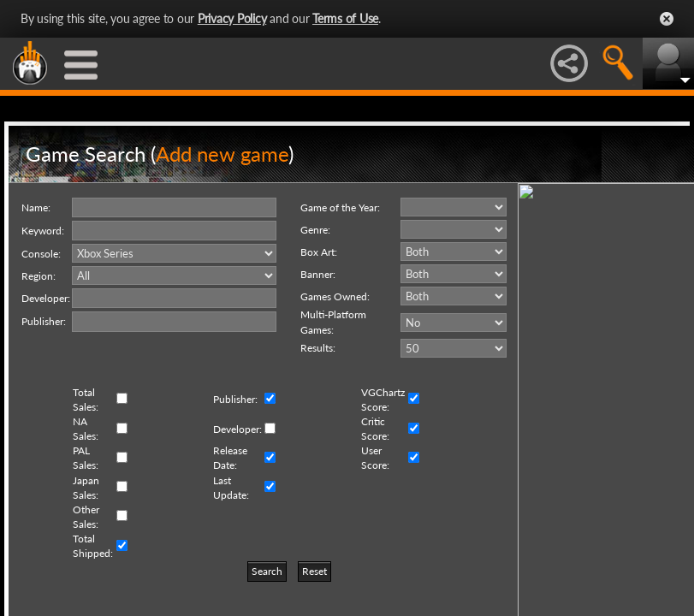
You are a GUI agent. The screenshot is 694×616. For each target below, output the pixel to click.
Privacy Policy (232, 18)
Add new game (222, 154)
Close (667, 19)
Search (267, 571)
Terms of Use (345, 18)
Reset (314, 571)
